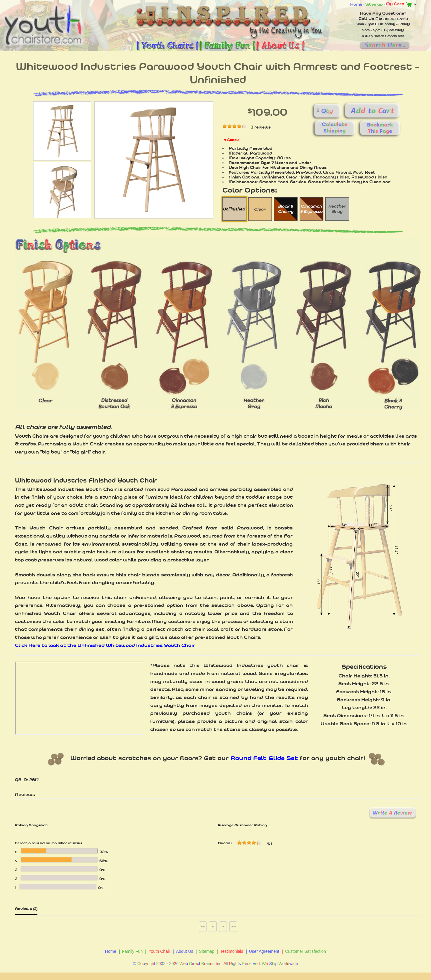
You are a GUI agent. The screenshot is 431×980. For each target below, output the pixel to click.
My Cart (400, 4)
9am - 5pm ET (374, 30)
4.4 (269, 844)
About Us (185, 951)
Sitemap (374, 4)
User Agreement (264, 951)
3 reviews (261, 127)
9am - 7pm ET (368, 24)
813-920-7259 (396, 19)
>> (233, 926)
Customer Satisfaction (305, 951)
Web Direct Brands (381, 36)
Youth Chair (159, 951)
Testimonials (232, 951)
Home (356, 4)
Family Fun (132, 951)
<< (203, 926)
